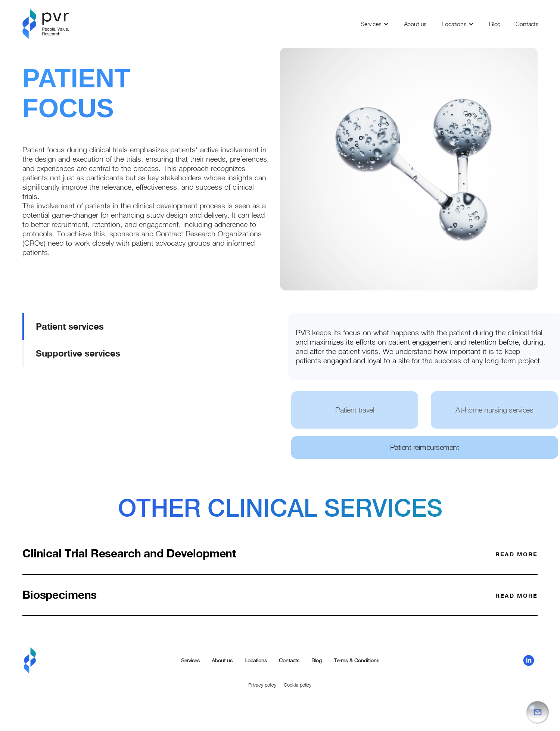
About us (416, 24)
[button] (375, 24)
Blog (495, 24)
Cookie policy (298, 685)
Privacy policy (262, 685)
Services (371, 24)
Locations (454, 24)
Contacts (527, 24)
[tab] (116, 326)
